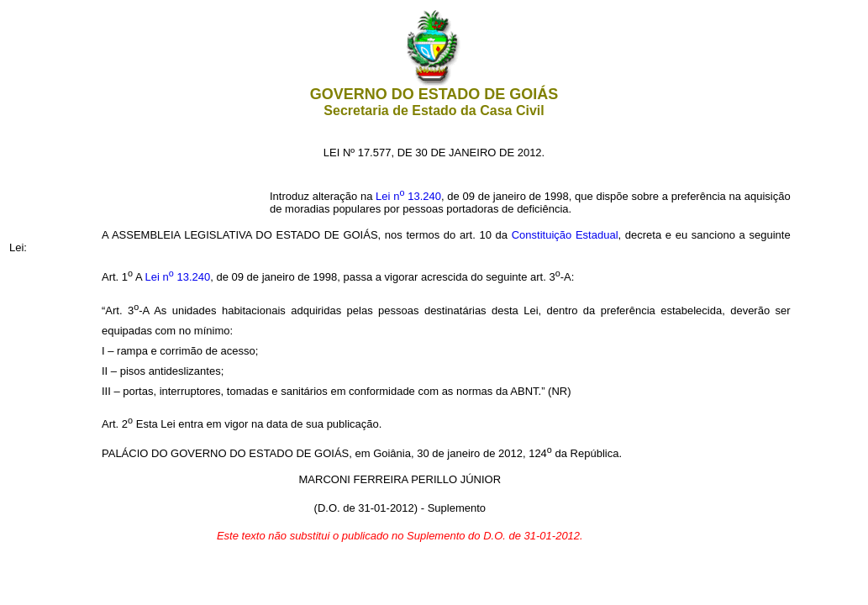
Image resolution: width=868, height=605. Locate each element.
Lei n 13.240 (408, 196)
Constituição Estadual (565, 235)
